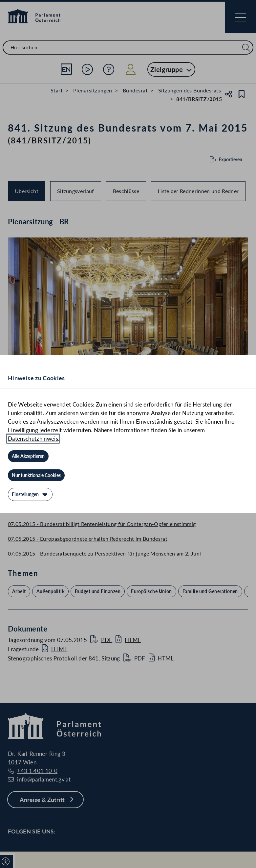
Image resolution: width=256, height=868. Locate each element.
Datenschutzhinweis (33, 439)
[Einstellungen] (30, 494)
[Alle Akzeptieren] (28, 456)
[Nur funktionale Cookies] (36, 475)
